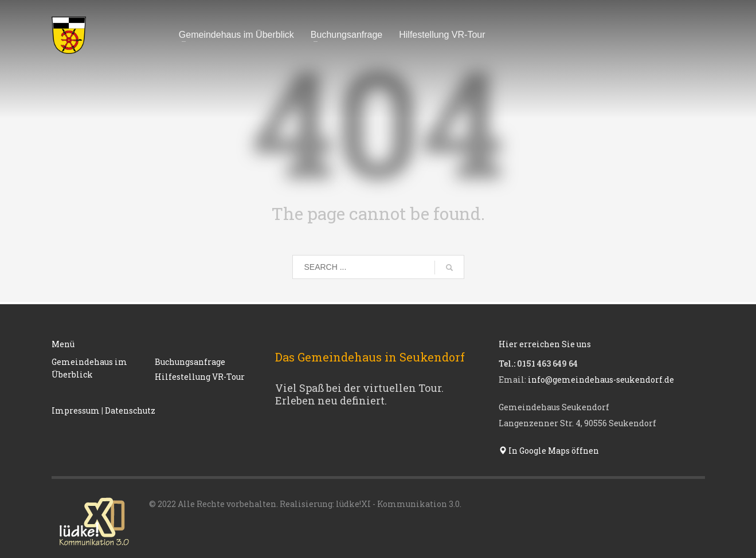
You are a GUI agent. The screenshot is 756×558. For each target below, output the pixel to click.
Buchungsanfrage (190, 362)
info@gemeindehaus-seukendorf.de (601, 380)
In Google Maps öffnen (549, 451)
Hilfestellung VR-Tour (200, 377)
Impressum (76, 410)
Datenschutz (130, 410)
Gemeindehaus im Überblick (89, 368)
